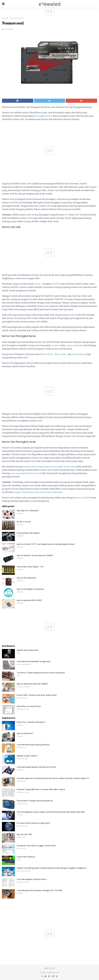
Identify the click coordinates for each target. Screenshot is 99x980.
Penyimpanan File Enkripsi (28, 533)
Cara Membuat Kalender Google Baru (34, 661)
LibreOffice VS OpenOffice (29, 706)
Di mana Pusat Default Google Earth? (34, 823)
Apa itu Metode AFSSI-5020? (29, 600)
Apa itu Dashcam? (25, 733)
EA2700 (56, 284)
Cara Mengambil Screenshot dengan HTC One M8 (39, 890)
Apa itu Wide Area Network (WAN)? (32, 684)
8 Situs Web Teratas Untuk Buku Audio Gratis (37, 695)
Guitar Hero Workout (26, 857)
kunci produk (82, 498)
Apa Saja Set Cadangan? (28, 511)
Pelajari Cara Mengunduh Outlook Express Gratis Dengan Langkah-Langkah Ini (52, 868)
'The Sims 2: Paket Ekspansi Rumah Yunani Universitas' (41, 673)
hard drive (47, 354)
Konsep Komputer (17, 18)
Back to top (49, 968)
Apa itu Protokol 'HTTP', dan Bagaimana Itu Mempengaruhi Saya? (46, 544)
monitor (55, 345)
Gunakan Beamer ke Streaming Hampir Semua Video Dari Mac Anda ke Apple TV (53, 778)
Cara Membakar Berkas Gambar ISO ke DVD (36, 767)
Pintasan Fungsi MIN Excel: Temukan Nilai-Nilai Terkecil (41, 789)
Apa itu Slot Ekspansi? (26, 578)
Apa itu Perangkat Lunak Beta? (30, 589)
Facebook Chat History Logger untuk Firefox (36, 846)
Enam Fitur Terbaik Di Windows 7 (31, 722)
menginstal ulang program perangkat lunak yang (50, 467)
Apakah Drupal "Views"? (27, 756)
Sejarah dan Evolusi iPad (27, 650)
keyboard (79, 345)
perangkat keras (44, 116)
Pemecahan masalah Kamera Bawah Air (35, 801)
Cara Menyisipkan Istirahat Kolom (32, 879)
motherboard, (79, 354)
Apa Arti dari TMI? (24, 834)
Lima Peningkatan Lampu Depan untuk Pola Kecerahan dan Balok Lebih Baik (51, 812)
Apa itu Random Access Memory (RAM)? (35, 555)
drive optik (60, 354)
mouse (70, 345)
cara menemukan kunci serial (26, 473)
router (37, 284)
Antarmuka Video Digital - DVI (30, 567)
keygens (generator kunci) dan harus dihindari (38, 492)
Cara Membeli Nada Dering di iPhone (33, 745)
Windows (5, 18)
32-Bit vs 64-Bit (24, 522)
